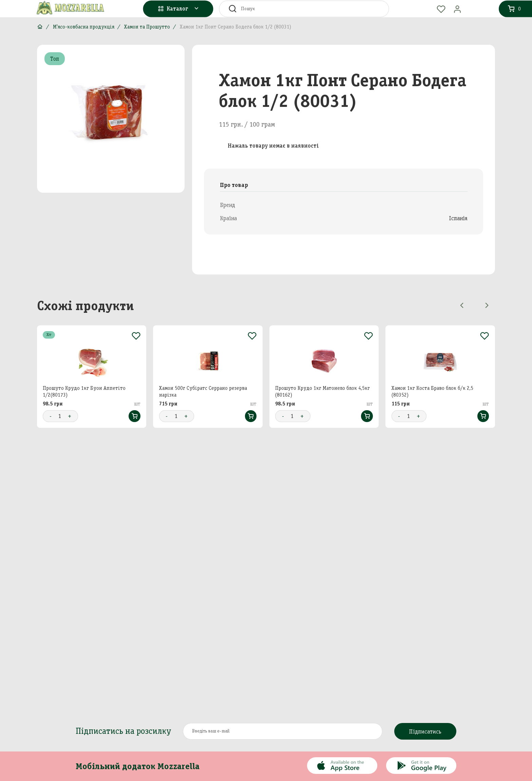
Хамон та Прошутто (147, 27)
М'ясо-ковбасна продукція (84, 27)
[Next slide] (487, 305)
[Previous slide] (462, 305)
